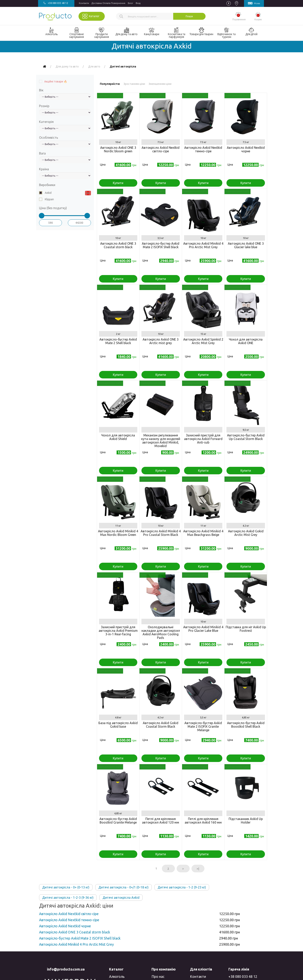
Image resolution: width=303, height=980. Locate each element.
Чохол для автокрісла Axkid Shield (118, 437)
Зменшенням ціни (160, 84)
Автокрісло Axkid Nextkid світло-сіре (161, 149)
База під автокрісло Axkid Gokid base (118, 725)
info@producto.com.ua (66, 969)
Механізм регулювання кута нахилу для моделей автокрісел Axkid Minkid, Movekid (161, 441)
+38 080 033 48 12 (243, 976)
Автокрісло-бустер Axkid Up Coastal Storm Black (246, 437)
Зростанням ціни (134, 84)
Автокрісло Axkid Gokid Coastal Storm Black (161, 725)
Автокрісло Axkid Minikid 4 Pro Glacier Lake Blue (203, 629)
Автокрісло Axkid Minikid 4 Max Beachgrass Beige (203, 533)
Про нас (158, 976)
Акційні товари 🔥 (56, 81)
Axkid (48, 193)
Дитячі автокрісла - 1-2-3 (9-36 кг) (68, 898)
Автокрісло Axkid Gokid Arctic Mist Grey (246, 533)
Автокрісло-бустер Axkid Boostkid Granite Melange (118, 821)
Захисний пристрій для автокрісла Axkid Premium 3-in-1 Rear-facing (118, 631)
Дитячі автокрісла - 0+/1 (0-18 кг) (123, 887)
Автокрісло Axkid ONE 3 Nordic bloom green (118, 149)
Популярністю (110, 84)
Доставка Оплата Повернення (108, 3)
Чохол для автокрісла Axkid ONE (246, 341)
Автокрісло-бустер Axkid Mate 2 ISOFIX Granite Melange (203, 726)
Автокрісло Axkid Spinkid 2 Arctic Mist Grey (203, 341)
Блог (130, 3)
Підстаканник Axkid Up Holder (246, 821)
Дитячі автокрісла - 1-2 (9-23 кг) (182, 887)
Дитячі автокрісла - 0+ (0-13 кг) (66, 887)
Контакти (84, 3)
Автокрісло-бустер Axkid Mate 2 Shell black (118, 341)
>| (198, 869)
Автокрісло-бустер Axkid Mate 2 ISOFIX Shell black (161, 245)
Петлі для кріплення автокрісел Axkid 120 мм (161, 821)
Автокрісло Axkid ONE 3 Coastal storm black (118, 245)
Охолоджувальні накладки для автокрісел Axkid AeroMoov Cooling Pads (161, 632)
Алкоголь (117, 976)
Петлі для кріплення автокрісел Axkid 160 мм (203, 821)
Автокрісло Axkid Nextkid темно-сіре (203, 149)
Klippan (49, 199)
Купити (118, 183)
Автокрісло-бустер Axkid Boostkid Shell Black (246, 725)
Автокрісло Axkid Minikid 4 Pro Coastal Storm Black (161, 533)
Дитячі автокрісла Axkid (121, 898)
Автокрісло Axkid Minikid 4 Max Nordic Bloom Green (118, 533)
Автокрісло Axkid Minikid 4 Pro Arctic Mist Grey (203, 245)
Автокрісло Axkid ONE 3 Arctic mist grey (161, 341)
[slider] (42, 216)
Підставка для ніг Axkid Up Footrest (246, 629)
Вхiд (138, 3)
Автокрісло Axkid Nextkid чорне (246, 149)
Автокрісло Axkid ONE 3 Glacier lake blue (246, 245)
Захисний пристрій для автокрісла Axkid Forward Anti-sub (203, 439)
